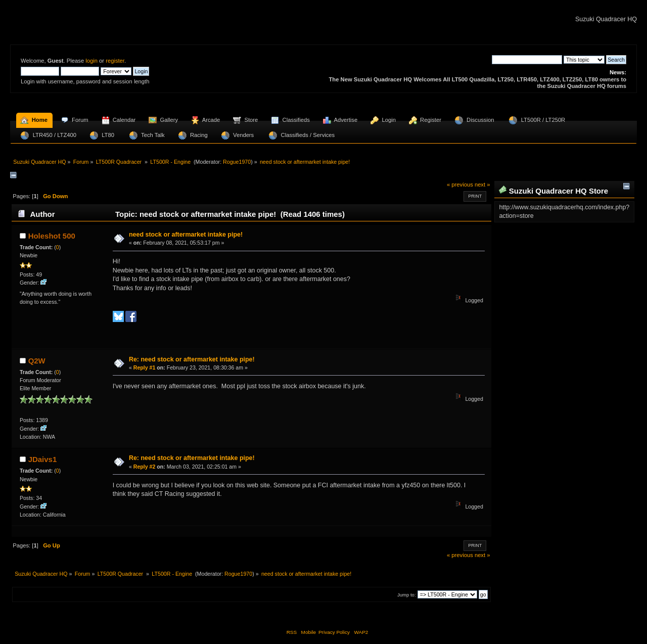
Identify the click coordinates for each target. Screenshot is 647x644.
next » (482, 185)
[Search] (527, 60)
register (115, 61)
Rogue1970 (237, 162)
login (91, 61)
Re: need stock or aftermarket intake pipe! (192, 359)
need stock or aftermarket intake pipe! (186, 235)
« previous (460, 185)
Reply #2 (145, 467)
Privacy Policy (334, 632)
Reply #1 (145, 367)
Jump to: (407, 595)
